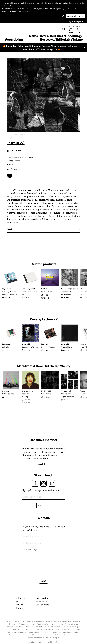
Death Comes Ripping (27, 395)
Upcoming (73, 36)
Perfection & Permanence (66, 293)
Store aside (41, 601)
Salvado (5, 347)
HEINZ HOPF (46, 391)
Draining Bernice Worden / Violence (10, 293)
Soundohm (14, 39)
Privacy (19, 605)
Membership (42, 598)
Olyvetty (5, 391)
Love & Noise (47, 292)
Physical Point (67, 347)
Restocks (47, 39)
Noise (15, 164)
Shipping (20, 598)
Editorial (62, 39)
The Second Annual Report (30, 293)
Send (43, 581)
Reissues (57, 36)
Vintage (77, 39)
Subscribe (44, 505)
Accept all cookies (76, 16)
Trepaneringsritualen (70, 289)
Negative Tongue (48, 347)
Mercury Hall (66, 391)
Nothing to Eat (8, 394)
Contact (20, 608)
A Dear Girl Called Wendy (22, 157)
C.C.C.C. (44, 289)
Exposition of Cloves (30, 347)
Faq (17, 601)
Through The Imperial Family (67, 395)
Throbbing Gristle (29, 289)
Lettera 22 (16, 143)
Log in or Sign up (75, 22)
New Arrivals (38, 36)
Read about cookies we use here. (15, 12)
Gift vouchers (42, 605)
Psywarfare (7, 289)
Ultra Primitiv (47, 394)
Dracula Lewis (28, 391)
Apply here (43, 464)
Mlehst (83, 289)
